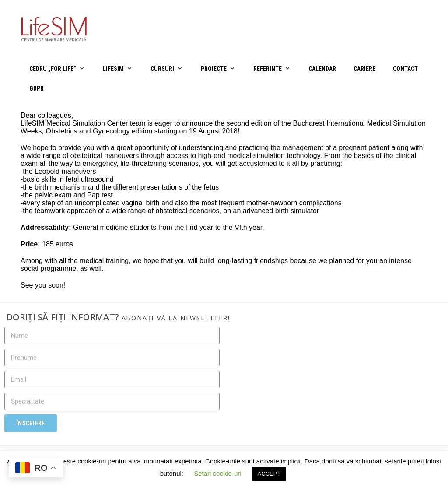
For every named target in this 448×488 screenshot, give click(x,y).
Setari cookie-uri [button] (217, 473)
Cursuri (162, 69)
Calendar (322, 69)
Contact (405, 69)
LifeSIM (113, 69)
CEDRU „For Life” (53, 69)
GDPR (37, 88)
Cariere (364, 69)
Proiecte (214, 69)
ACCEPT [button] (269, 474)
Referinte (268, 69)
